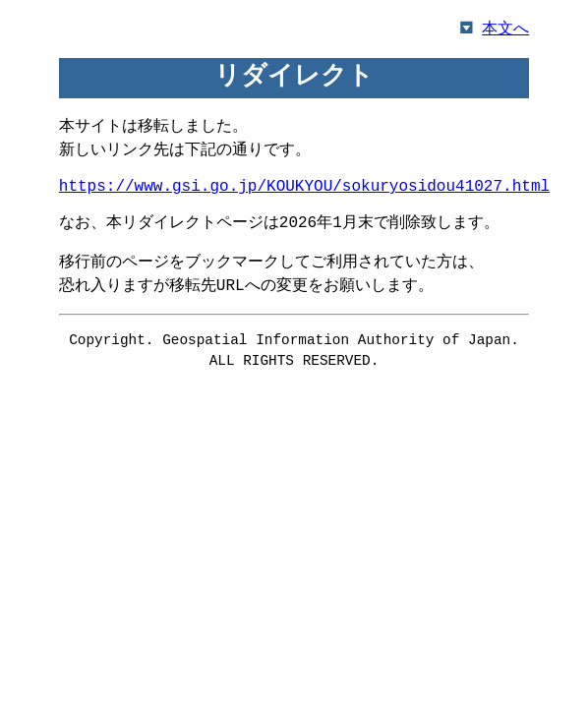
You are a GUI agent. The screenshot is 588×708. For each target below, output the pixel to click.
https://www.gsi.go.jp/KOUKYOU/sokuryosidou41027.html (304, 189)
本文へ (505, 29)
